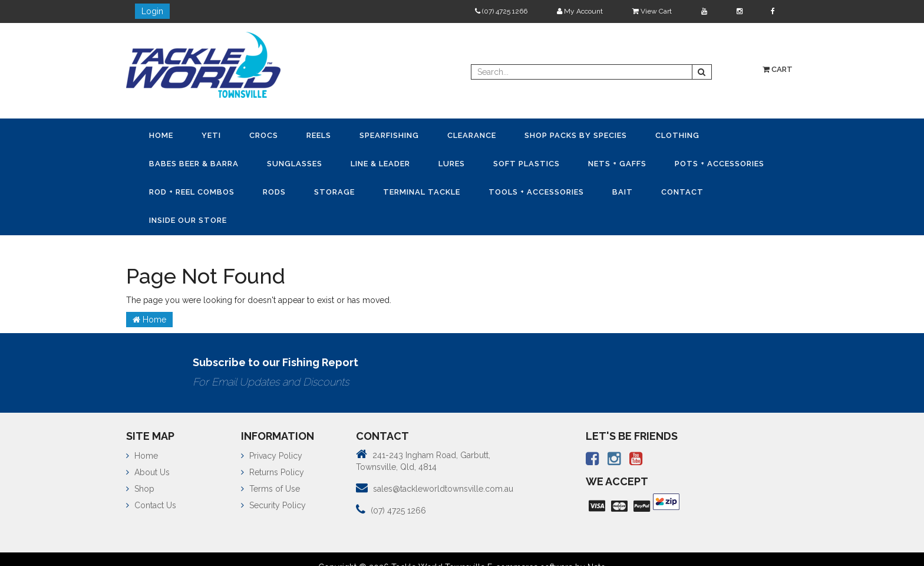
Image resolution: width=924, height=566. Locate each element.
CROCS (264, 135)
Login (152, 11)
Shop (140, 489)
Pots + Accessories (720, 164)
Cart (778, 69)
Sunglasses (295, 164)
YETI (211, 135)
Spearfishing (389, 135)
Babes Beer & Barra (194, 164)
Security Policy (273, 505)
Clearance (472, 135)
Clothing (677, 135)
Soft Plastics (527, 164)
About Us (148, 472)
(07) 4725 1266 (501, 11)
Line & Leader (380, 164)
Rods (274, 192)
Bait (623, 192)
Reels (319, 135)
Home (161, 135)
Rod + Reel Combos (192, 192)
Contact (682, 192)
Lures (452, 164)
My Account (580, 11)
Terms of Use (270, 489)
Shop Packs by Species (576, 135)
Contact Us (151, 505)
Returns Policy (273, 472)
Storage (334, 192)
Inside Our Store (188, 220)
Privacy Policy (272, 456)
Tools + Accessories (536, 192)
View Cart (652, 11)
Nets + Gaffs (617, 164)
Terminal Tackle (422, 192)
